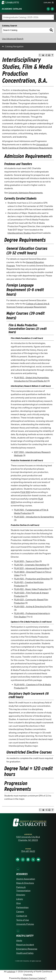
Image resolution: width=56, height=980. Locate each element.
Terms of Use (23, 920)
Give (18, 903)
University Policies (25, 924)
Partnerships (22, 907)
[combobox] (28, 17)
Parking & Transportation (23, 889)
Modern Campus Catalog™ (34, 978)
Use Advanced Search (13, 39)
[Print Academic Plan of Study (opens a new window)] (40, 55)
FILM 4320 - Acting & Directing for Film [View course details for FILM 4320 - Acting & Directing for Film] (33, 607)
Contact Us (22, 916)
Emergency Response (27, 949)
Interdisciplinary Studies (19, 233)
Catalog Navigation (14, 46)
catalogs (11, 972)
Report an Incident (25, 945)
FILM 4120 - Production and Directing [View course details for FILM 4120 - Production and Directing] (32, 579)
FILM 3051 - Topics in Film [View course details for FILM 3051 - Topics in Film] (26, 561)
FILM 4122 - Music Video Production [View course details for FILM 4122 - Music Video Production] (31, 589)
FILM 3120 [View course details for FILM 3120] (25, 492)
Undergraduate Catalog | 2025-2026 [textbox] (21, 17)
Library (20, 899)
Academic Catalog (12, 9)
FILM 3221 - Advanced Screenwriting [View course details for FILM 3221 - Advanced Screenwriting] (31, 568)
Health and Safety (25, 953)
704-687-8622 (28, 851)
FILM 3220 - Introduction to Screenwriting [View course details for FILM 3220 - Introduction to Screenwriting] (34, 517)
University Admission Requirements (26, 193)
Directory (21, 895)
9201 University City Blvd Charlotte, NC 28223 (28, 839)
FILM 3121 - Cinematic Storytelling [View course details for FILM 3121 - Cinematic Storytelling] (30, 565)
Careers (20, 912)
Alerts (19, 941)
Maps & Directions (25, 883)
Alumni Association (26, 879)
